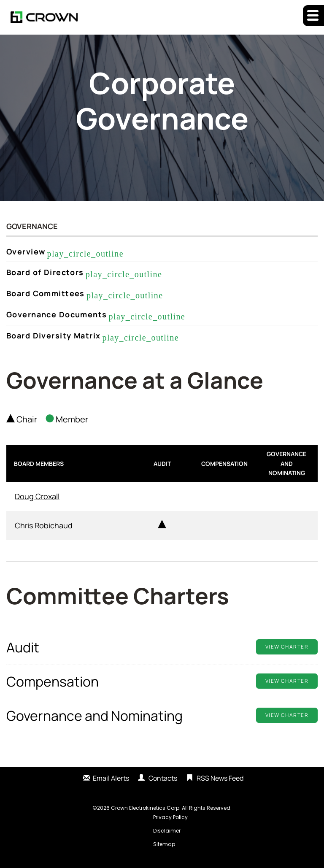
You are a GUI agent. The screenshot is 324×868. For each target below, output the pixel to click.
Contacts (163, 778)
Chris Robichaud (44, 525)
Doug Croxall (37, 496)
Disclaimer (167, 831)
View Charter (287, 647)
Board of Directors (45, 272)
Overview (26, 251)
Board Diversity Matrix (53, 335)
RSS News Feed (220, 778)
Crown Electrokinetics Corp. (146, 808)
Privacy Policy (170, 817)
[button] (313, 16)
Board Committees (46, 293)
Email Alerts (111, 778)
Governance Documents (57, 314)
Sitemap (164, 844)
